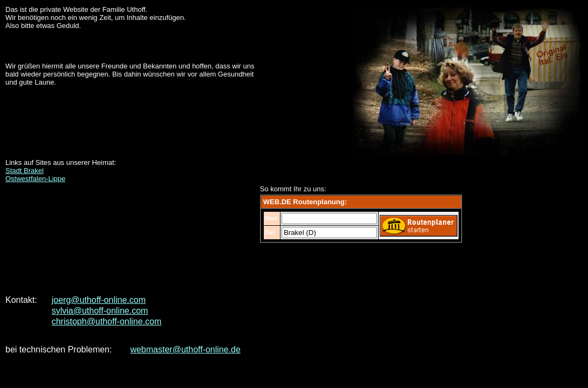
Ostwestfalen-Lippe (35, 179)
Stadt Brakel (25, 171)
